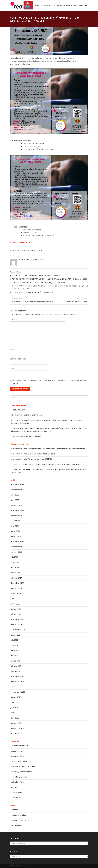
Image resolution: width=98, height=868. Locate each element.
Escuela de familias (19, 761)
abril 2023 (15, 568)
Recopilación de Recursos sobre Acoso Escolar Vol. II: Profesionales (56, 449)
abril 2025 (15, 500)
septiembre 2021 (18, 630)
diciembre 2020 (17, 676)
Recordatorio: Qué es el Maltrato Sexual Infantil (32, 276)
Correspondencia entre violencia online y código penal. (35, 282)
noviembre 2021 (17, 625)
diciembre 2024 (17, 510)
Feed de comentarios (20, 820)
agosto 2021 (16, 635)
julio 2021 (14, 640)
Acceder (14, 810)
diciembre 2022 (17, 583)
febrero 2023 (16, 578)
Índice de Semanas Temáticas (23, 767)
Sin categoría (16, 798)
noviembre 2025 (18, 490)
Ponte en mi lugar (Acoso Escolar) (26, 292)
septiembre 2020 (18, 692)
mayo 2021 (15, 651)
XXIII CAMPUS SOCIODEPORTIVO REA (26, 436)
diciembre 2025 (17, 485)
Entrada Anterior (33, 300)
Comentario (16, 319)
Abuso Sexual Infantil (19, 746)
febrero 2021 (16, 666)
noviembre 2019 (17, 728)
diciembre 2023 (17, 542)
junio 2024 (15, 526)
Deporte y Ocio (17, 756)
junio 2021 (14, 645)
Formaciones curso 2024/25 (40, 459)
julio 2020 (14, 702)
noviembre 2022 (17, 588)
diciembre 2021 (17, 619)
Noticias (14, 787)
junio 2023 (15, 562)
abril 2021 (14, 656)
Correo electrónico (19, 359)
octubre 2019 (16, 733)
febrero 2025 (16, 505)
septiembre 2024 (18, 521)
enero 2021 (15, 671)
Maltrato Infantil (17, 782)
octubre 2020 (16, 687)
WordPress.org (17, 825)
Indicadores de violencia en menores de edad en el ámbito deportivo (50, 464)
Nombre (14, 350)
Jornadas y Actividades (20, 777)
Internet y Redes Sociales (21, 772)
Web (12, 368)
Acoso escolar (17, 751)
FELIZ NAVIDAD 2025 (19, 410)
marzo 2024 (16, 536)
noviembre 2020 (18, 682)
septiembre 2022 (18, 593)
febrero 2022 (16, 614)
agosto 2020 (16, 697)
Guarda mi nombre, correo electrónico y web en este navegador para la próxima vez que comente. (48, 382)
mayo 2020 (15, 713)
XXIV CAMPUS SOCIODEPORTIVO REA (26, 415)
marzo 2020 (16, 723)
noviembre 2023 (17, 547)
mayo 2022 (15, 604)
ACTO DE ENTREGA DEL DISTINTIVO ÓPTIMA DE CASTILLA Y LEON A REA (41, 279)
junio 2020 (15, 708)
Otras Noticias (17, 792)
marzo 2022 (16, 609)
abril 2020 (15, 718)
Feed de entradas (18, 815)
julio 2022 (14, 599)
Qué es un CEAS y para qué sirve (41, 454)
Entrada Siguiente (76, 300)
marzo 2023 (16, 573)
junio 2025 (15, 495)
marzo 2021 (15, 661)
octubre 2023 (16, 552)
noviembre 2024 (18, 516)
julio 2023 (14, 557)
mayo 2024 (15, 531)
